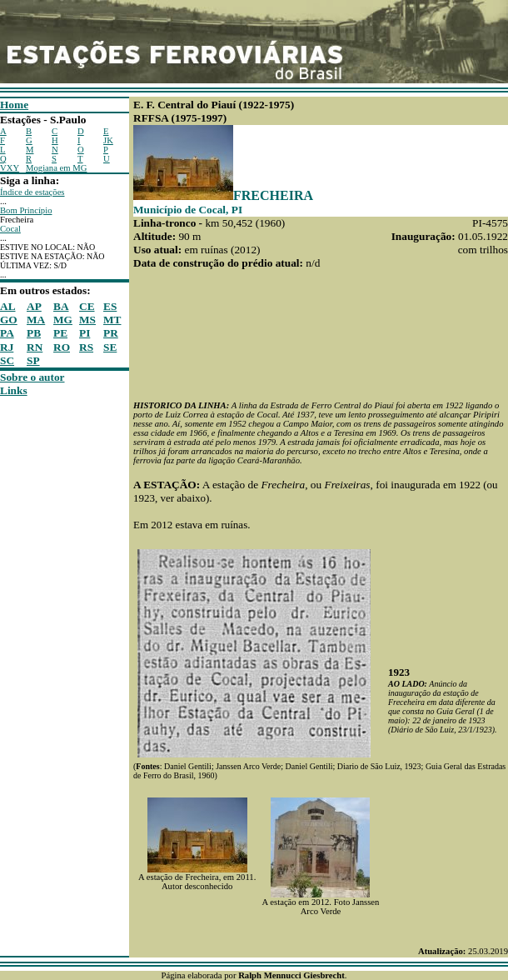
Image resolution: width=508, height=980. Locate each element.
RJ (7, 347)
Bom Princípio (26, 210)
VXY (10, 168)
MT (112, 320)
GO (9, 320)
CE (87, 306)
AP (34, 306)
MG (63, 320)
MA (36, 320)
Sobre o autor (32, 377)
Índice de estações (32, 192)
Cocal (10, 229)
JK (108, 140)
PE (60, 333)
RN (35, 347)
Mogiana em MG (56, 168)
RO (62, 347)
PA (7, 333)
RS (86, 347)
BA (61, 306)
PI (85, 333)
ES (110, 306)
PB (34, 333)
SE (110, 347)
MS (87, 320)
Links (14, 390)
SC (7, 360)
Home (14, 105)
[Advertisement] (50, 647)
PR (111, 333)
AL (8, 306)
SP (33, 360)
